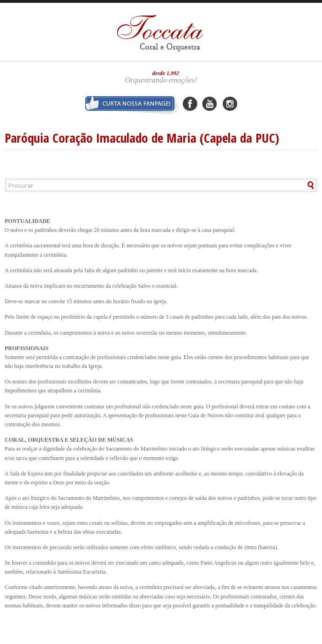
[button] (295, 185)
